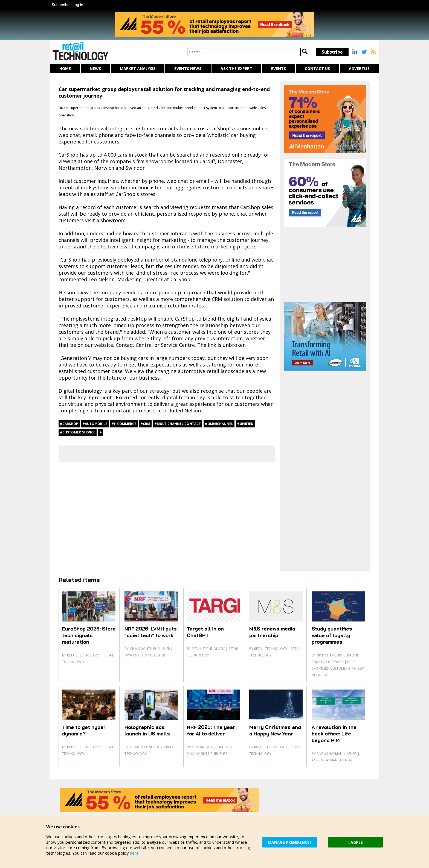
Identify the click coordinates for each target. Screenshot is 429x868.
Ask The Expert (236, 68)
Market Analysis (138, 68)
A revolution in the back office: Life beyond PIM (334, 734)
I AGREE (356, 842)
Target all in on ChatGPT (205, 632)
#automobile (95, 424)
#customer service (78, 432)
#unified (245, 424)
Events (279, 68)
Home (65, 68)
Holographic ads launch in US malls (147, 730)
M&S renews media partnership (272, 632)
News (95, 68)
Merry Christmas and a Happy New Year (275, 730)
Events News (188, 68)
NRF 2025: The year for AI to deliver (211, 730)
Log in (78, 5)
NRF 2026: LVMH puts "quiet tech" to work (151, 632)
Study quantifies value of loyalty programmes (332, 635)
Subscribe (61, 5)
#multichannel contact (178, 424)
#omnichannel (219, 424)
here (134, 853)
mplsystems (95, 187)
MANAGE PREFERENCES (290, 842)
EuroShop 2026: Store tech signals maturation (89, 635)
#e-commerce (124, 424)
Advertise (359, 68)
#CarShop (69, 424)
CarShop (107, 108)
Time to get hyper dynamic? (84, 730)
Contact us (317, 68)
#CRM (145, 424)
